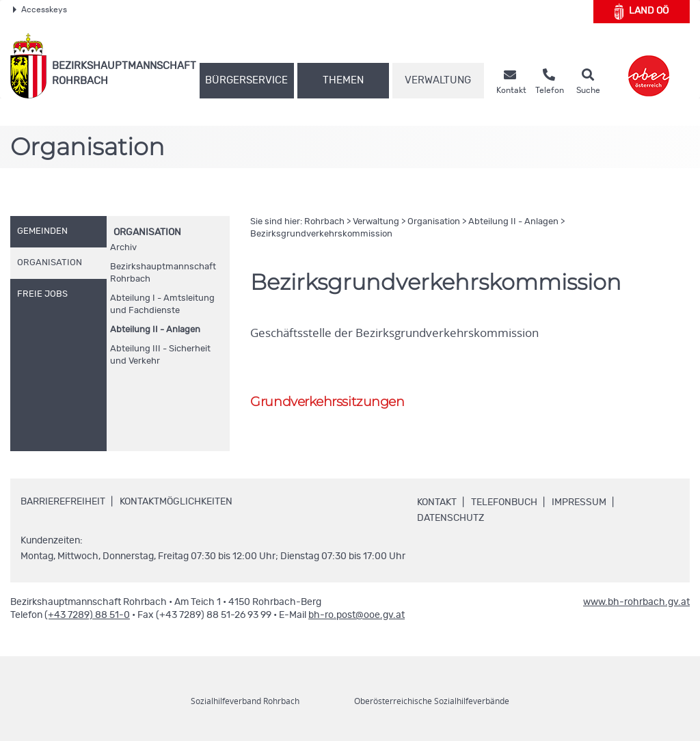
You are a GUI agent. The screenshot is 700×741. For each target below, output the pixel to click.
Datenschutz (450, 518)
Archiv (123, 248)
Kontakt (437, 502)
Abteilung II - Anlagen (155, 330)
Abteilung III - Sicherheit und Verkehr (160, 355)
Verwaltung (438, 80)
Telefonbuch (504, 502)
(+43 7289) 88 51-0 (87, 615)
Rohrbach (324, 222)
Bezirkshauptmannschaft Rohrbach (163, 273)
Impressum (579, 502)
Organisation (147, 232)
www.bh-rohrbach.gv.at (636, 602)
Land (642, 12)
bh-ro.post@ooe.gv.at (356, 615)
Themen (343, 80)
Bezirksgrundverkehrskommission (321, 234)
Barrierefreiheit (63, 502)
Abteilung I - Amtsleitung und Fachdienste (162, 305)
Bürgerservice (246, 80)
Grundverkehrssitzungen (327, 402)
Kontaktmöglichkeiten (176, 502)
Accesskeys (40, 10)
